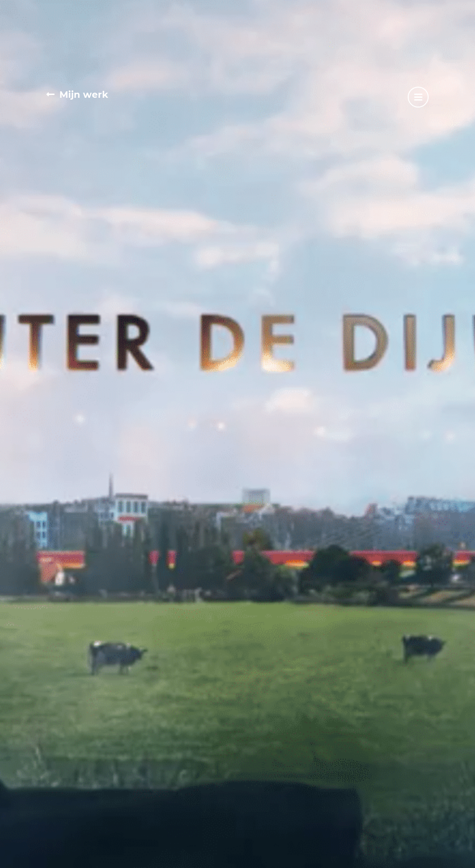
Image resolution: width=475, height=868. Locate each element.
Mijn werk (84, 95)
